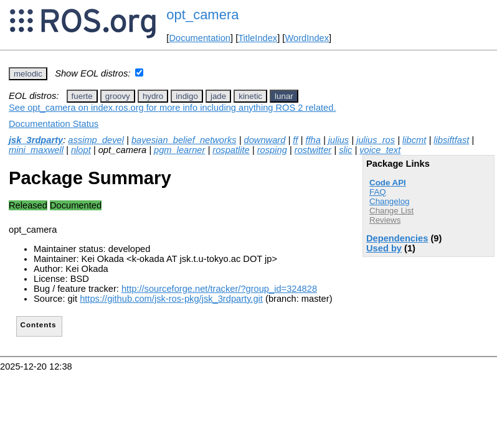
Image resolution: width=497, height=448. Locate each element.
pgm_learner (179, 150)
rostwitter (313, 150)
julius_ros (376, 140)
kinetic (250, 96)
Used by (384, 248)
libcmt (414, 140)
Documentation (200, 38)
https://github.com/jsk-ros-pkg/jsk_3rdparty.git (171, 299)
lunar (284, 96)
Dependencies (397, 238)
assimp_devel (96, 140)
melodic (28, 74)
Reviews (385, 220)
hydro (153, 96)
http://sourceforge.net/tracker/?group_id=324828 (219, 289)
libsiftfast (451, 140)
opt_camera (202, 15)
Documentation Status (54, 124)
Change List (391, 211)
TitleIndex (258, 38)
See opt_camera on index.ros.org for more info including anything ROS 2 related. (172, 108)
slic (345, 150)
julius (338, 140)
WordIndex (307, 38)
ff (295, 140)
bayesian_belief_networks (184, 140)
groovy (118, 96)
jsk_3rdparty (36, 140)
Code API (388, 183)
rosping (272, 150)
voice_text (380, 150)
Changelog (389, 201)
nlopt (81, 150)
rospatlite (231, 150)
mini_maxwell (36, 150)
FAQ (378, 192)
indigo (187, 96)
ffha (313, 140)
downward (265, 140)
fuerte (82, 96)
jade (218, 96)
